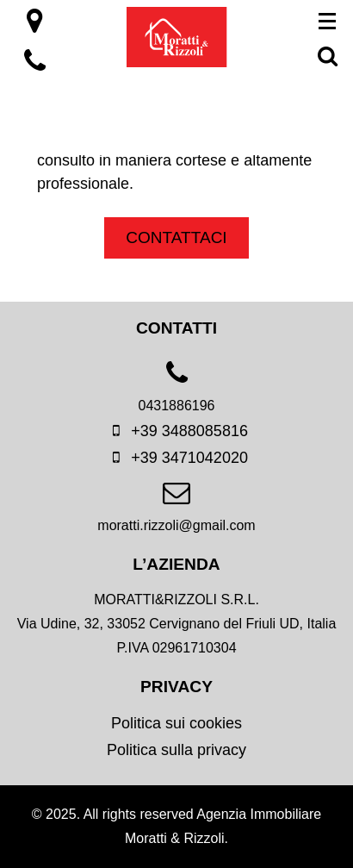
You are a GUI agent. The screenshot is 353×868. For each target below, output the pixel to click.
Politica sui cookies (176, 723)
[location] (35, 26)
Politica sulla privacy (176, 750)
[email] (176, 513)
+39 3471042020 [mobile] (176, 458)
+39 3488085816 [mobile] (176, 431)
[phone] (176, 393)
